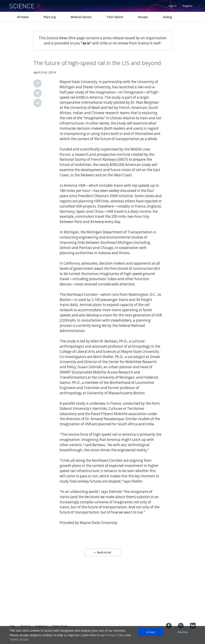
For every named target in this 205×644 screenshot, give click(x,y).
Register (188, 6)
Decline (183, 632)
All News (23, 17)
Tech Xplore (115, 17)
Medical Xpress (81, 17)
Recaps (143, 17)
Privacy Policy (115, 635)
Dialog (167, 17)
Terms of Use (19, 639)
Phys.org (50, 17)
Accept (151, 632)
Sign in (173, 6)
